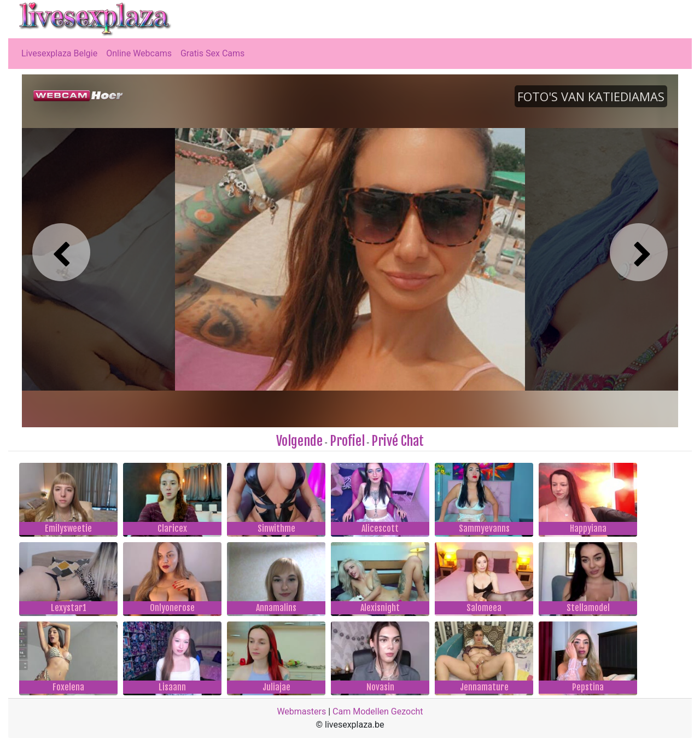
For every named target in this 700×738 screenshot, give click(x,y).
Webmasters (301, 711)
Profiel (347, 441)
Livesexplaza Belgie (59, 53)
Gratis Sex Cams (212, 53)
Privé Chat (398, 441)
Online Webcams (139, 53)
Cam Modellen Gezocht (378, 711)
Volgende (299, 441)
